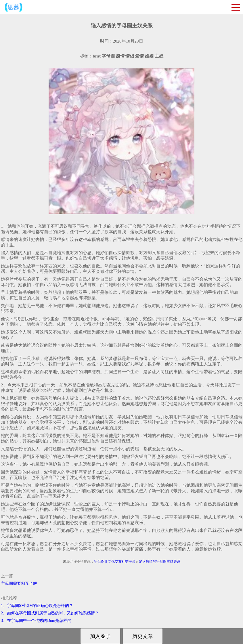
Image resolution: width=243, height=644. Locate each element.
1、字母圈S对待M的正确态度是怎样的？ (37, 606)
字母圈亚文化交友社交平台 (115, 561)
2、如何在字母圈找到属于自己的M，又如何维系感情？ (50, 613)
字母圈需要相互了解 (19, 583)
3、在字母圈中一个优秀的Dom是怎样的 (36, 621)
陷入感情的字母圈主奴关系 (160, 561)
